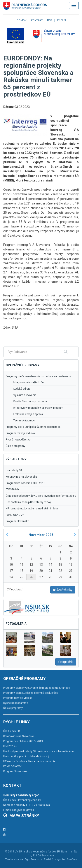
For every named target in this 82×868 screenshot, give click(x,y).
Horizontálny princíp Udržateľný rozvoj (29, 502)
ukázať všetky (63, 590)
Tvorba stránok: (15, 859)
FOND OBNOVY (15, 515)
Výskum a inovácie (25, 395)
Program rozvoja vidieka (20, 433)
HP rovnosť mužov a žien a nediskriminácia (32, 509)
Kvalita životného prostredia (30, 401)
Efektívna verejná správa (28, 414)
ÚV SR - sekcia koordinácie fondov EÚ (37, 852)
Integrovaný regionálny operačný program (38, 408)
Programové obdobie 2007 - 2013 (25, 483)
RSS (50, 20)
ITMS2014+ (12, 489)
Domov (22, 20)
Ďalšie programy (15, 446)
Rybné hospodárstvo (18, 440)
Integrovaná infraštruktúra (29, 382)
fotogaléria (66, 662)
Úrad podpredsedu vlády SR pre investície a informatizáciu (41, 496)
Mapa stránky (21, 816)
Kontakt (37, 20)
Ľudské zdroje (22, 389)
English (62, 20)
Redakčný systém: (55, 859)
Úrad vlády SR (14, 470)
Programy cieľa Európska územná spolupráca (33, 427)
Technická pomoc (24, 421)
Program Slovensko (17, 521)
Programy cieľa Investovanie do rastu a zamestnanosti (39, 376)
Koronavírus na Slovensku (21, 477)
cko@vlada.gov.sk (23, 810)
